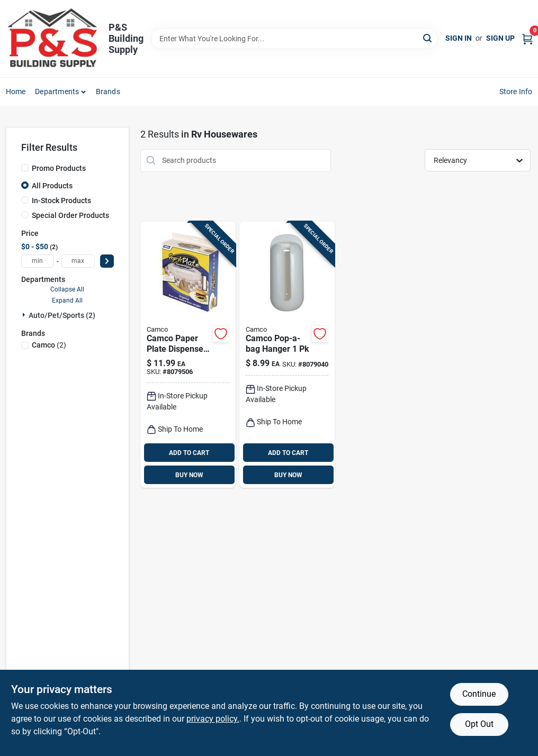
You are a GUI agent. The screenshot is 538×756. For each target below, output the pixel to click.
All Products (52, 186)
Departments (57, 92)
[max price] (78, 261)
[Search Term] (295, 39)
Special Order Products (70, 215)
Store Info (516, 92)
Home (16, 92)
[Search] (428, 38)
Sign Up (500, 38)
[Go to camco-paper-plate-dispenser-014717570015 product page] (188, 355)
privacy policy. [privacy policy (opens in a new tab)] (213, 719)
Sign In (459, 38)
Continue (479, 694)
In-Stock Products (61, 201)
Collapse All (67, 289)
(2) (49, 345)
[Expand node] (25, 315)
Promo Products (59, 168)
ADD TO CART (189, 453)
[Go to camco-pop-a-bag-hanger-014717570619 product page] (287, 355)
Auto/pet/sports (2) (62, 315)
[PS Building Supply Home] (53, 39)
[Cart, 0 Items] (527, 38)
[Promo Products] (25, 168)
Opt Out (479, 724)
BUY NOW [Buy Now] (189, 475)
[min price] (38, 261)
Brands (108, 92)
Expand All (67, 300)
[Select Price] (107, 261)
